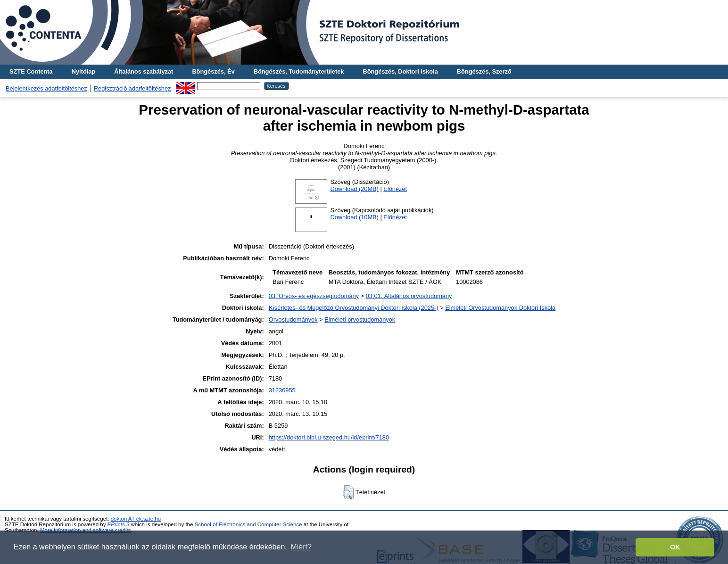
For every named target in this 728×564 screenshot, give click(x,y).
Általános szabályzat (144, 71)
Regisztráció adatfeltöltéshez (132, 88)
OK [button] (675, 547)
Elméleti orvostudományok (360, 319)
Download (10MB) (354, 217)
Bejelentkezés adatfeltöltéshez (46, 88)
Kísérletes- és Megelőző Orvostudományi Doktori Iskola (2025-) (354, 308)
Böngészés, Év (213, 71)
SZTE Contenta (31, 71)
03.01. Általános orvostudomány (409, 296)
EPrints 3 (119, 524)
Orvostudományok (293, 319)
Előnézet (395, 189)
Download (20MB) (354, 189)
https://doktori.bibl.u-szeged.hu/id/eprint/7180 (329, 437)
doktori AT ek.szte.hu (136, 519)
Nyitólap (83, 71)
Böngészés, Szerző (484, 71)
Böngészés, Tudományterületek (299, 71)
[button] (348, 492)
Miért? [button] (301, 547)
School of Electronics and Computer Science (248, 524)
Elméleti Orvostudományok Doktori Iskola (500, 308)
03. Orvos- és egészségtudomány (314, 296)
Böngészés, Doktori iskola (400, 71)
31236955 (282, 390)
